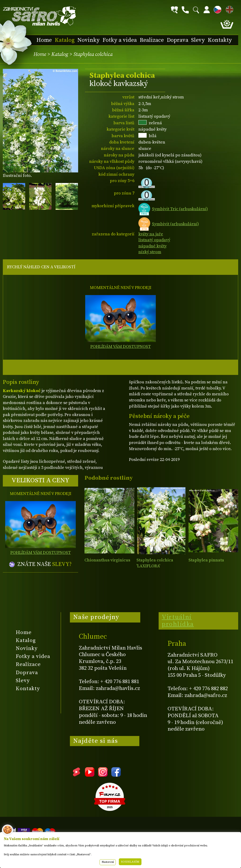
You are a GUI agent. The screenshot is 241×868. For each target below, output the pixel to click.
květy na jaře (151, 234)
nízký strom (150, 252)
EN (229, 9)
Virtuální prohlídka (178, 621)
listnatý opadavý (154, 240)
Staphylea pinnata (206, 560)
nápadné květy (153, 246)
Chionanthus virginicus (107, 560)
